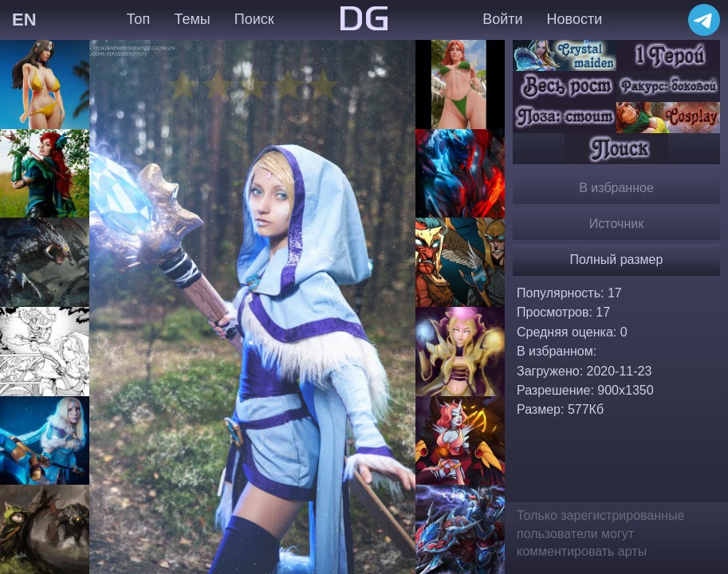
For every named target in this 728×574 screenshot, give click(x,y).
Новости (575, 19)
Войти (502, 19)
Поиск (254, 19)
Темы (192, 19)
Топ (138, 19)
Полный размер (617, 259)
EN (24, 20)
